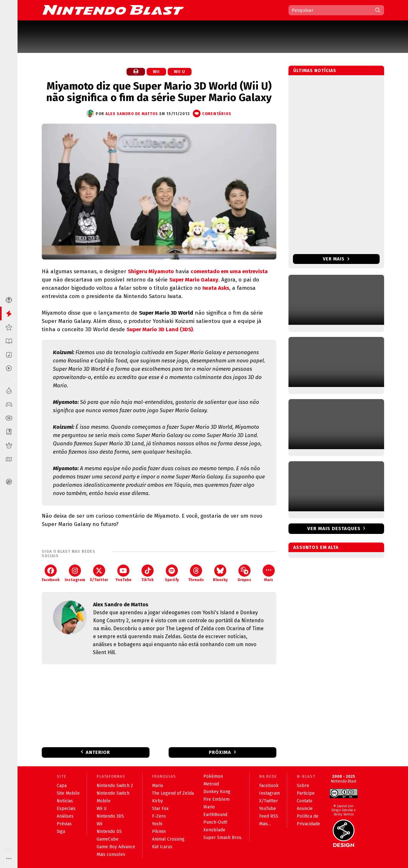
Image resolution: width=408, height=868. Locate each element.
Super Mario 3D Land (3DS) (160, 329)
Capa (62, 786)
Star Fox (160, 809)
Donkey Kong (217, 792)
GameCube (108, 839)
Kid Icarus (162, 847)
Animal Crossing (168, 839)
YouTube (123, 573)
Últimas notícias (315, 71)
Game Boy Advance (116, 847)
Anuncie (305, 809)
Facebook (51, 573)
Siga (61, 832)
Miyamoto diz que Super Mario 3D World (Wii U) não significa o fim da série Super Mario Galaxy (159, 92)
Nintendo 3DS (110, 816)
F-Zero (159, 816)
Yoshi (157, 824)
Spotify (172, 573)
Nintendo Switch (113, 793)
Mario (158, 786)
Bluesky (220, 573)
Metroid (211, 784)
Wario (209, 807)
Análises (65, 816)
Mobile (104, 801)
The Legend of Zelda (173, 793)
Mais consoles (111, 854)
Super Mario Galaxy (194, 280)
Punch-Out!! (215, 822)
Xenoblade (214, 830)
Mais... (265, 824)
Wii (156, 72)
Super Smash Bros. (223, 838)
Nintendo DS (109, 832)
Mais (269, 573)
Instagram (75, 573)
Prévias (64, 824)
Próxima (220, 752)
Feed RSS (269, 816)
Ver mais (336, 259)
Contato (305, 801)
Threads (196, 573)
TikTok (147, 573)
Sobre (303, 786)
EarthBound (215, 815)
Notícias (65, 801)
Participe (306, 793)
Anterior (98, 752)
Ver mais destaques (334, 529)
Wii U (180, 72)
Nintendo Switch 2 (115, 786)
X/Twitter (99, 573)
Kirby (157, 801)
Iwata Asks (216, 288)
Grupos (244, 573)
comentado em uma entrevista (229, 271)
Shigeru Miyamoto (151, 271)
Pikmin (159, 832)
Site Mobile (68, 793)
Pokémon (213, 776)
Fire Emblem (216, 799)
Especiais (66, 809)
